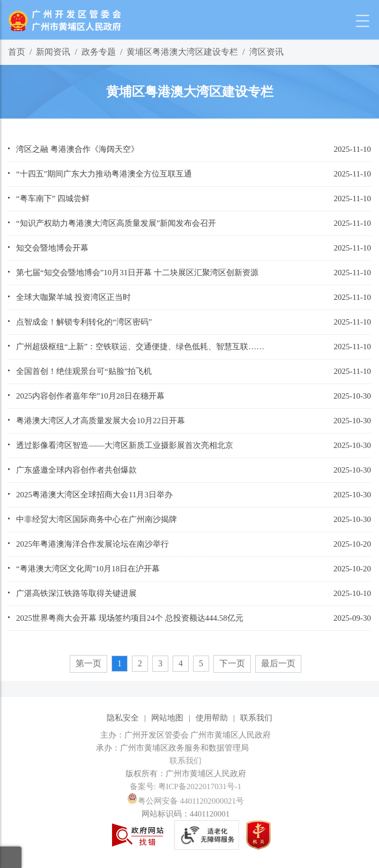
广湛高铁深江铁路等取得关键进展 (76, 593)
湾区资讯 (266, 52)
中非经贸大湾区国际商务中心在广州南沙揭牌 (96, 519)
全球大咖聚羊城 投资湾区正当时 (73, 297)
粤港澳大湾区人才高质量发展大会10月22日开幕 (101, 421)
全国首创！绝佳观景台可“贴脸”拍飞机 (84, 371)
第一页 (88, 663)
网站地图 (167, 718)
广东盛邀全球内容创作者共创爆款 (76, 470)
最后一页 (278, 663)
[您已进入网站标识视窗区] (189, 748)
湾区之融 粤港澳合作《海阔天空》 (77, 149)
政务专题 (99, 52)
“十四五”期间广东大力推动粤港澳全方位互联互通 (104, 174)
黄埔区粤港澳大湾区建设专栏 (182, 52)
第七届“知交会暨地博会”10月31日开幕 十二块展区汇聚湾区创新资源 (137, 273)
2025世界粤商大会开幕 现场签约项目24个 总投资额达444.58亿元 (130, 618)
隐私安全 (123, 718)
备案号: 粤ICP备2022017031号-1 (186, 786)
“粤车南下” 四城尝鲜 (53, 198)
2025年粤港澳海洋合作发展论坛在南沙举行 (92, 544)
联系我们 (256, 718)
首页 (17, 52)
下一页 (232, 663)
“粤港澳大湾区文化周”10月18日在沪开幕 (88, 569)
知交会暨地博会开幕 (52, 248)
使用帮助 (212, 718)
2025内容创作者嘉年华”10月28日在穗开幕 (90, 396)
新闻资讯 (53, 52)
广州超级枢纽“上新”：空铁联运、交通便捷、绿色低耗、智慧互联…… (140, 347)
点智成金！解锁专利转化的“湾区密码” (84, 322)
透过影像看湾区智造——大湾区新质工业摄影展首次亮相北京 (125, 445)
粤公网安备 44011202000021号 (185, 801)
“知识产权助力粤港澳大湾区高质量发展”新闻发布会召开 (116, 223)
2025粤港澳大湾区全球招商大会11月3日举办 (94, 495)
